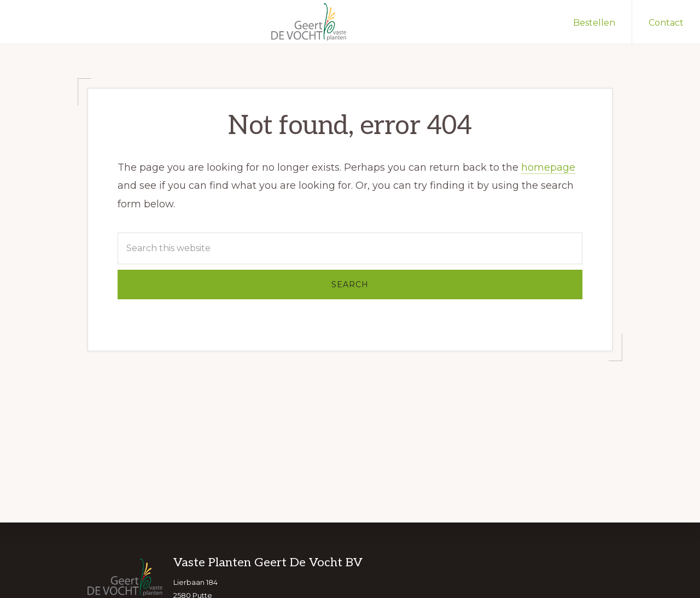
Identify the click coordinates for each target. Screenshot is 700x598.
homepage (548, 167)
